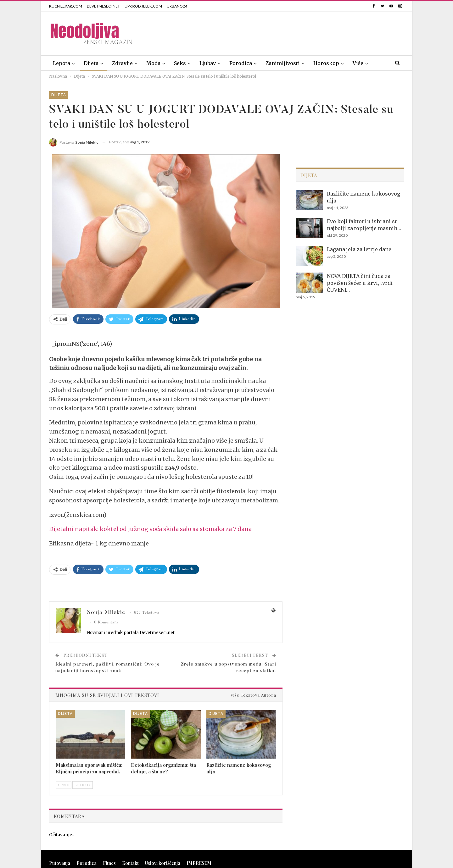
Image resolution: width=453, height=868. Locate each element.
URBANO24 (177, 6)
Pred (64, 785)
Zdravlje (122, 63)
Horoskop (326, 63)
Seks (180, 63)
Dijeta (91, 63)
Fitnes (109, 863)
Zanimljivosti (283, 63)
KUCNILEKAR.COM (66, 6)
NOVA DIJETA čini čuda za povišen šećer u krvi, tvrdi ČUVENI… (360, 283)
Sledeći (83, 785)
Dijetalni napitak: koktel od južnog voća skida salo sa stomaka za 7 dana (150, 529)
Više (358, 63)
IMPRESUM (199, 863)
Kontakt (130, 863)
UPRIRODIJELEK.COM (143, 6)
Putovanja (60, 863)
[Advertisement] (289, 32)
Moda (153, 63)
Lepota (62, 63)
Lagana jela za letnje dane (359, 249)
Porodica (241, 63)
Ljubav (208, 63)
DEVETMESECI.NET (103, 6)
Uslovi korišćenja (163, 863)
